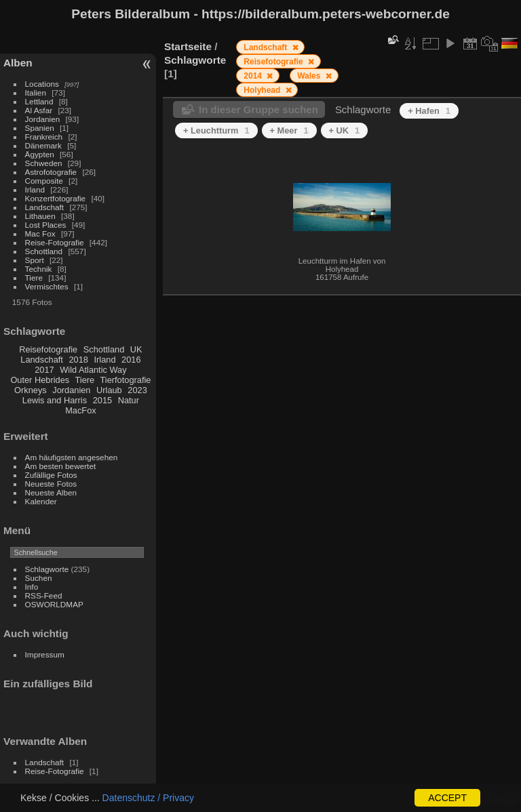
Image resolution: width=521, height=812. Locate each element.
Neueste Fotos (51, 484)
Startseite (188, 46)
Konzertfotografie (56, 198)
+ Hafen (429, 111)
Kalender (41, 501)
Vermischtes (47, 286)
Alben (18, 63)
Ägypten (40, 154)
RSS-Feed (44, 595)
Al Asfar (39, 110)
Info (32, 587)
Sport (35, 260)
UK (136, 349)
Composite (44, 181)
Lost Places (46, 225)
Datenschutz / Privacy (148, 798)
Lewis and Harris (55, 400)
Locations (42, 84)
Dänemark (43, 145)
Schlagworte (47, 569)
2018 (78, 360)
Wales (310, 76)
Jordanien (43, 119)
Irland (35, 189)
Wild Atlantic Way (93, 370)
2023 (137, 390)
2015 (102, 400)
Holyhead (263, 90)
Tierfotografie (126, 380)
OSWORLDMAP (54, 604)
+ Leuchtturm (216, 130)
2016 (131, 360)
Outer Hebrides (40, 380)
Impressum (45, 654)
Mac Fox (40, 234)
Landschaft (45, 207)
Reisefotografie (48, 349)
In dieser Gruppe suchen (258, 109)
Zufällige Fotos (51, 475)
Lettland (39, 101)
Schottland (44, 251)
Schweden (44, 163)
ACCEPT (447, 798)
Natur (129, 400)
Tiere (34, 278)
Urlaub (109, 390)
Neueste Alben (51, 492)
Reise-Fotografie (55, 242)
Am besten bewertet (61, 466)
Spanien (40, 128)
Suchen (39, 578)
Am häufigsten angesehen (72, 457)
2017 (44, 370)
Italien (36, 93)
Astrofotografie (51, 172)
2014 (254, 76)
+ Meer (289, 130)
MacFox (81, 410)
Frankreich (44, 137)
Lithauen (40, 216)
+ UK (345, 130)
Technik (39, 269)
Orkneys (31, 390)
